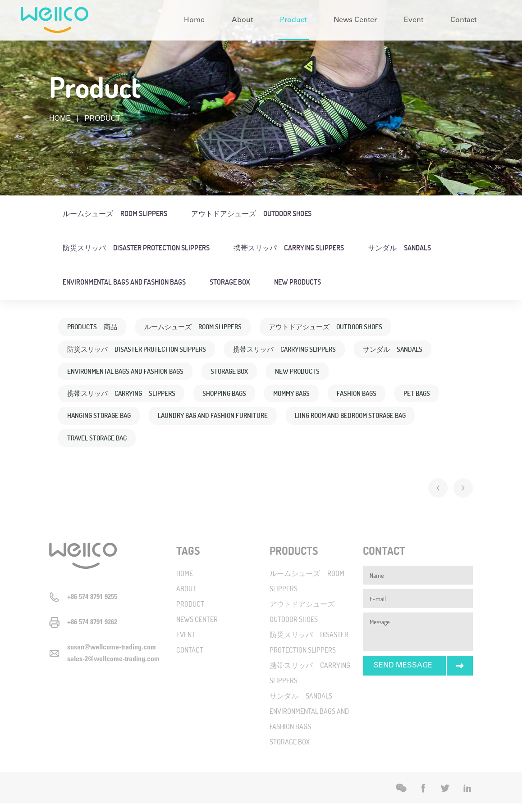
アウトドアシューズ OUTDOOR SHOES (251, 213)
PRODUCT (190, 612)
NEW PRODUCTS (298, 282)
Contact (463, 20)
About (242, 20)
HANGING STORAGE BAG (157, 421)
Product (293, 20)
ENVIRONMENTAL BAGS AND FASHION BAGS (124, 282)
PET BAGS (81, 421)
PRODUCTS (294, 559)
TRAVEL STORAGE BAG (246, 444)
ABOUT (186, 597)
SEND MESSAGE (403, 674)
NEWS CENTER (197, 628)
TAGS (188, 559)
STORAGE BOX (230, 282)
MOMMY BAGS (304, 397)
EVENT (186, 643)
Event (414, 20)
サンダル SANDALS (399, 247)
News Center (355, 20)
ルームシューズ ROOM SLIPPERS (115, 213)
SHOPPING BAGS (234, 397)
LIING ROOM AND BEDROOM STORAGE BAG (127, 444)
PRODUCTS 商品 (94, 327)
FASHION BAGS (373, 397)
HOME (60, 118)
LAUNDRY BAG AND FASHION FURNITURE (275, 421)
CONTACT (190, 658)
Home (194, 20)
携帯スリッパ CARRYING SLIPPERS (289, 247)
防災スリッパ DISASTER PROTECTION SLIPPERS (136, 247)
